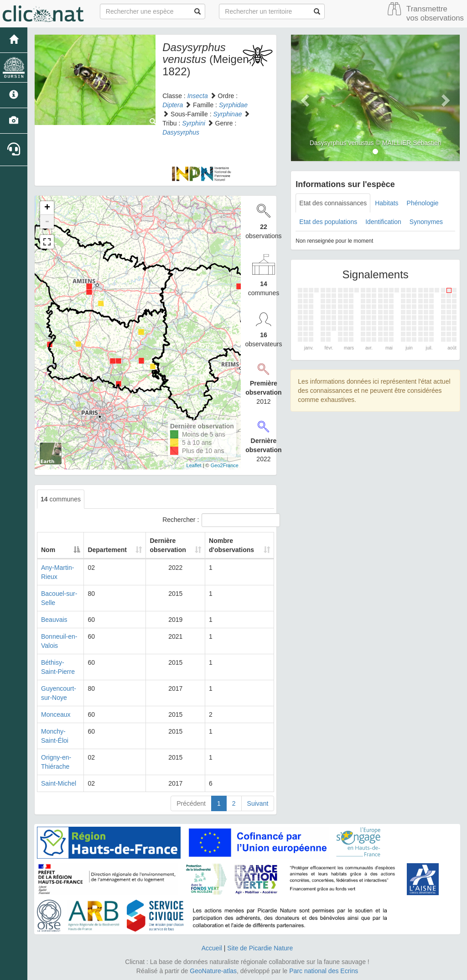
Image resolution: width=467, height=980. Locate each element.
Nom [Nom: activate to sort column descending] (48, 550)
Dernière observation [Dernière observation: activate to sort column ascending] (166, 545)
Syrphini (194, 123)
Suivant (258, 803)
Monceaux (56, 714)
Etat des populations (328, 222)
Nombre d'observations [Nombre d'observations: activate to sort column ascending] (231, 545)
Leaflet (194, 465)
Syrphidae (233, 105)
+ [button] (47, 208)
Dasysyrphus (181, 132)
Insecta (198, 96)
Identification (383, 222)
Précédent (191, 803)
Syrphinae (227, 114)
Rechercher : (218, 520)
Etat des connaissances (333, 203)
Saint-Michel (59, 783)
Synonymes (426, 222)
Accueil (212, 948)
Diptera (173, 105)
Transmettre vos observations (435, 13)
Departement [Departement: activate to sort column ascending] (111, 550)
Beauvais (54, 620)
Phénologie (423, 203)
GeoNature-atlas (213, 971)
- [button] (47, 222)
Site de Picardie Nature (260, 948)
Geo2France (225, 465)
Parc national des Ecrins (324, 971)
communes (61, 499)
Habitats (387, 203)
